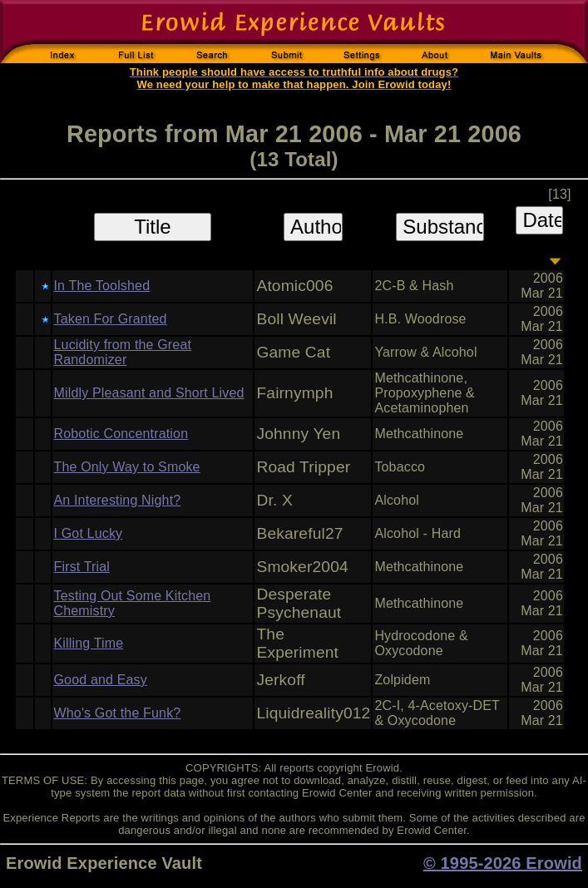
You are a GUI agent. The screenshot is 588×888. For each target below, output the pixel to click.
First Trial (82, 567)
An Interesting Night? (118, 500)
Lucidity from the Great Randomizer (123, 352)
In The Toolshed (102, 286)
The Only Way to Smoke (127, 467)
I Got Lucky (89, 533)
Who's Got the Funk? (118, 713)
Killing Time (89, 643)
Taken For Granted (111, 319)
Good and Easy (101, 680)
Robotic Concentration (121, 434)
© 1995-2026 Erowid (503, 863)
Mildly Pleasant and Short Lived (149, 393)
